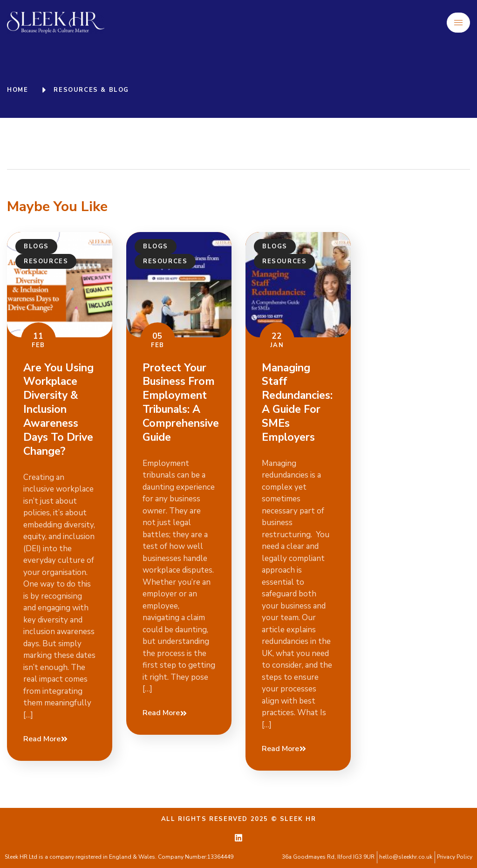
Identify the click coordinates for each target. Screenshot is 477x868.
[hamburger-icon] (458, 23)
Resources (46, 261)
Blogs (36, 246)
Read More (46, 739)
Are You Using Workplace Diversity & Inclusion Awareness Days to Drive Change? (58, 410)
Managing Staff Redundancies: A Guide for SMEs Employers (297, 403)
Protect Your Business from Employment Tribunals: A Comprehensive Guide (181, 403)
